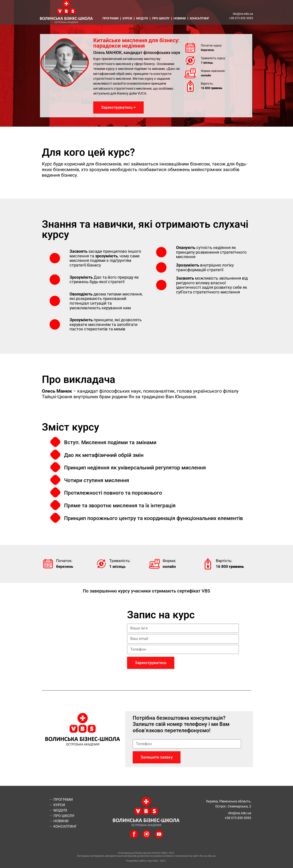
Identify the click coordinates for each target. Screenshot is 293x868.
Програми (110, 18)
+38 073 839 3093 (241, 18)
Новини (180, 18)
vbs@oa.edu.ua (243, 14)
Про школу (161, 18)
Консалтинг (200, 18)
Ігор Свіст (153, 861)
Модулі (142, 18)
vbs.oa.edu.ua (207, 856)
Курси (127, 18)
